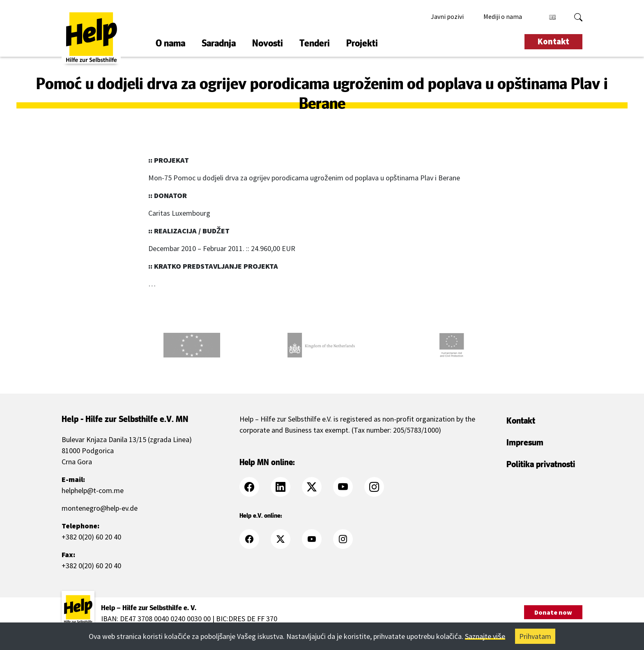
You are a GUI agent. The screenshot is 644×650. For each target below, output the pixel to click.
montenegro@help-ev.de (100, 508)
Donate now (553, 612)
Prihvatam (535, 636)
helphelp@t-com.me (93, 490)
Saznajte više (485, 636)
